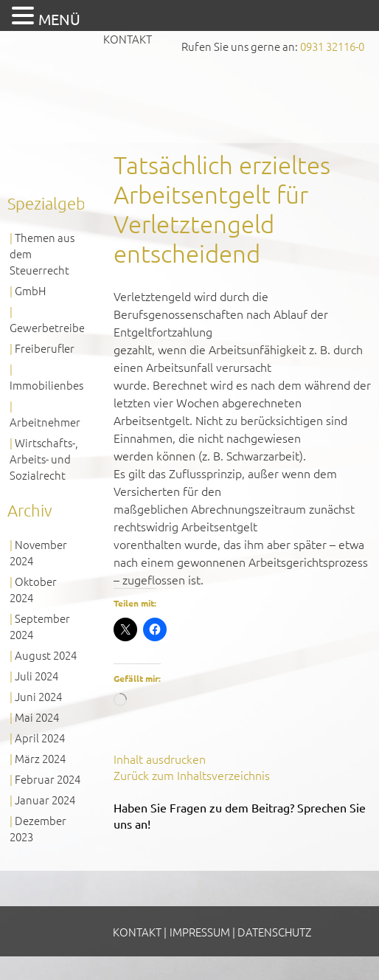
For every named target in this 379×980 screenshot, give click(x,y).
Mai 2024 (37, 717)
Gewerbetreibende (57, 327)
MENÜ (59, 19)
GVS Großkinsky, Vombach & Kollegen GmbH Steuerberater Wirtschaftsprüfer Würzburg (189, 93)
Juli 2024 (36, 676)
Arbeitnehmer (45, 422)
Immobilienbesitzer (58, 385)
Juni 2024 (38, 696)
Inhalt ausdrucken (160, 759)
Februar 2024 (48, 779)
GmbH (30, 290)
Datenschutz (274, 932)
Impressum (200, 932)
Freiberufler (45, 348)
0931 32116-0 (332, 46)
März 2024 (40, 758)
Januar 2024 (45, 800)
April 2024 (40, 738)
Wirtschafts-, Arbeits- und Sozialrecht (44, 459)
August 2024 (46, 655)
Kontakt (128, 39)
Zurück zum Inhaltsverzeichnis (192, 775)
